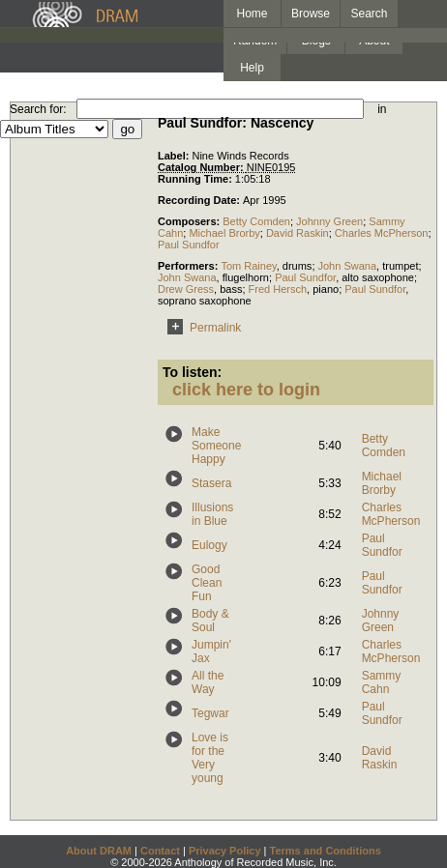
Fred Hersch (278, 289)
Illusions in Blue (212, 514)
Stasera (211, 483)
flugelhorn (246, 277)
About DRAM (99, 851)
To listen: (192, 372)
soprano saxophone (205, 301)
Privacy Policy (225, 851)
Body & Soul (210, 621)
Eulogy (209, 545)
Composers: (190, 221)
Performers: (189, 266)
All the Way (208, 682)
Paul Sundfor (189, 245)
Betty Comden (256, 221)
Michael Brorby (224, 233)
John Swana (348, 266)
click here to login (246, 390)
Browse (311, 14)
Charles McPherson (382, 233)
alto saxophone (378, 277)
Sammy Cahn (382, 682)
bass (231, 289)
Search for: (38, 109)
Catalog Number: (202, 167)
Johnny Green (329, 221)
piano (326, 289)
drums (298, 266)
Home (252, 14)
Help (252, 68)
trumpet (400, 266)
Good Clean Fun (207, 583)
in (382, 109)
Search (370, 14)
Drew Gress (186, 289)
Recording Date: (200, 200)
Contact (160, 851)
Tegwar (210, 713)
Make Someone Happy (216, 446)
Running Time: (196, 179)
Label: (175, 156)
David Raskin (298, 233)
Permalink (201, 328)
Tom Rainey (248, 266)
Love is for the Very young (210, 758)
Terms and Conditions (326, 851)
